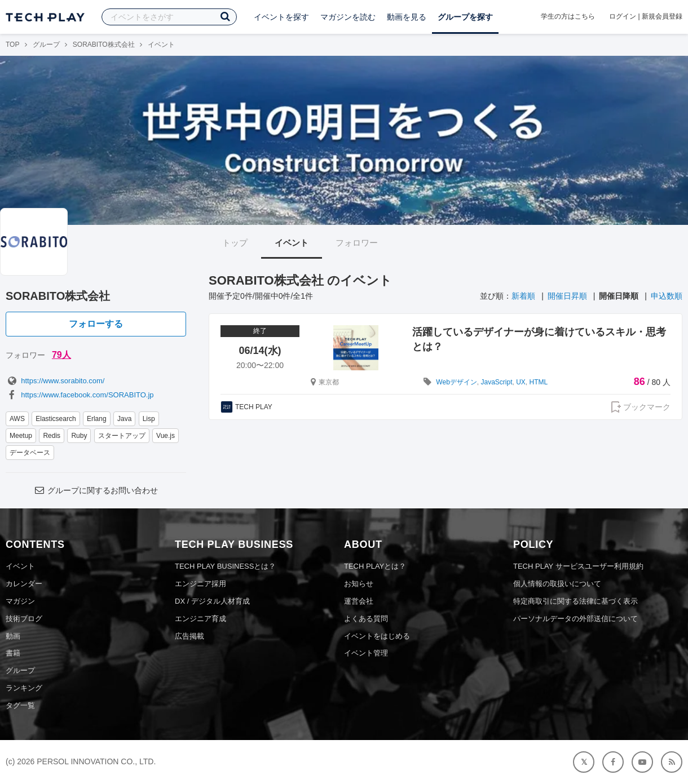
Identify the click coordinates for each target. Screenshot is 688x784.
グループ (46, 45)
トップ (235, 243)
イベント (292, 243)
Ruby (79, 436)
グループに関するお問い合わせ (96, 490)
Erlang (97, 419)
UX (521, 382)
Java (124, 419)
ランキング (24, 688)
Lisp (149, 419)
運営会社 (359, 601)
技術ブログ (24, 619)
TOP (12, 45)
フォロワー (357, 243)
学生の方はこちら (568, 16)
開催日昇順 (567, 296)
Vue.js (166, 436)
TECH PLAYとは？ (375, 566)
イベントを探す (281, 17)
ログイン (623, 16)
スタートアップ (122, 436)
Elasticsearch (56, 419)
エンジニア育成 (200, 619)
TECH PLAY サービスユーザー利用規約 (578, 566)
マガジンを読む (348, 17)
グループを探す (465, 17)
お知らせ (359, 584)
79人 (61, 355)
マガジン (20, 601)
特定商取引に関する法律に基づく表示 (575, 601)
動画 (13, 636)
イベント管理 (366, 653)
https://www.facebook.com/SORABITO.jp (80, 395)
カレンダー (24, 584)
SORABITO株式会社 (104, 45)
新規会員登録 (662, 16)
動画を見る (407, 17)
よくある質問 (366, 619)
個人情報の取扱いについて (557, 584)
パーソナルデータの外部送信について (575, 619)
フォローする (96, 324)
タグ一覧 (20, 705)
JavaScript (496, 382)
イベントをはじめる (377, 636)
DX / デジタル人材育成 (212, 601)
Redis (52, 436)
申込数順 (667, 296)
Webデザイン (456, 382)
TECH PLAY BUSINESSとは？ (225, 566)
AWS (17, 419)
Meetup (21, 436)
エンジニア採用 (200, 584)
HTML (539, 382)
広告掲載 (189, 636)
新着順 (523, 296)
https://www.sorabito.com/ (55, 381)
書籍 (13, 653)
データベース (30, 453)
